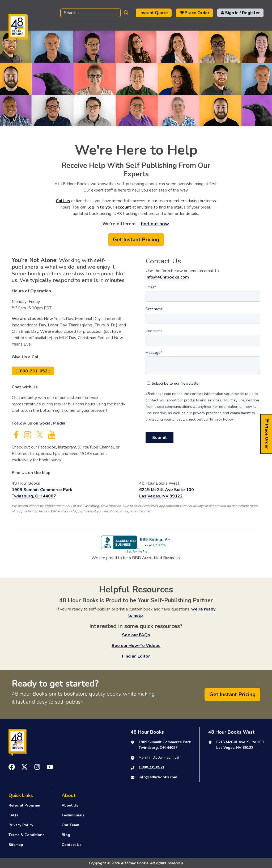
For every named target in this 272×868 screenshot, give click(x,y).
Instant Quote (154, 13)
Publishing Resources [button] (198, 25)
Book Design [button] (147, 25)
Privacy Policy (21, 825)
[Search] (90, 13)
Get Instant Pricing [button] (136, 240)
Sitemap (16, 845)
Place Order (194, 13)
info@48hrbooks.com (167, 277)
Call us (63, 201)
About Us (70, 805)
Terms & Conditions (26, 835)
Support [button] (246, 25)
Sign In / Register (240, 13)
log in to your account (109, 207)
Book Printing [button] (57, 25)
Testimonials (73, 815)
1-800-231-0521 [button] (33, 371)
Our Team (70, 825)
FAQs (13, 815)
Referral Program (24, 805)
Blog (66, 835)
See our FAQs (136, 635)
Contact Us (71, 845)
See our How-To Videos (136, 646)
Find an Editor (136, 656)
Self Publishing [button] (103, 25)
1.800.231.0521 (152, 767)
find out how (155, 224)
